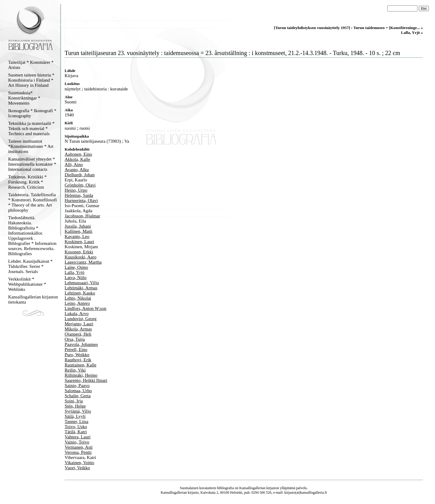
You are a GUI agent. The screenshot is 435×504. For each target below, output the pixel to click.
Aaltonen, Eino (78, 154)
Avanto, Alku (77, 170)
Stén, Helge (75, 406)
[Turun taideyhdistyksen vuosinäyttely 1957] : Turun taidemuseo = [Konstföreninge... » (348, 28)
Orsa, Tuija (75, 339)
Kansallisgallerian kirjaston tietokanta (33, 299)
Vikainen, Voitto (79, 463)
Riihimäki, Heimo (81, 375)
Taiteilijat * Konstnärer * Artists (31, 65)
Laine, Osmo (76, 267)
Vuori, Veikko (77, 468)
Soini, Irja (74, 401)
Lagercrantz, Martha (83, 262)
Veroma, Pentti (78, 452)
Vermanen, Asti (79, 447)
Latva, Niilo (76, 278)
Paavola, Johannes (81, 344)
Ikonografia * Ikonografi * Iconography (32, 113)
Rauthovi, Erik (78, 360)
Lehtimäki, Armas (81, 288)
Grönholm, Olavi (80, 185)
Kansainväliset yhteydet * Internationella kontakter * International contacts (32, 164)
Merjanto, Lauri (79, 324)
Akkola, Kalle (77, 159)
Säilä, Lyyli (75, 416)
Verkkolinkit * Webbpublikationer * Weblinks (27, 284)
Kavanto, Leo (77, 236)
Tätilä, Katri (76, 432)
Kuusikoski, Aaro (81, 257)
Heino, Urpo (76, 190)
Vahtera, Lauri (78, 437)
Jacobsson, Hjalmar (82, 216)
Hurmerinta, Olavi (81, 200)
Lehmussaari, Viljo (82, 283)
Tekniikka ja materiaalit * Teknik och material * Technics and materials (31, 128)
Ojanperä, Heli (78, 334)
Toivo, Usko (76, 427)
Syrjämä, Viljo (78, 411)
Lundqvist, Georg (81, 319)
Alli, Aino (74, 164)
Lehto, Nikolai (78, 298)
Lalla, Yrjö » (412, 33)
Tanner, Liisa (76, 421)
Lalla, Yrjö (74, 272)
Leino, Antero (77, 303)
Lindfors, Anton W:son (85, 308)
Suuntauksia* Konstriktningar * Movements (24, 98)
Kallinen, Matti (79, 231)
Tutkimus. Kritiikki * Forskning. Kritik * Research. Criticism (27, 182)
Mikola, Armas (78, 329)
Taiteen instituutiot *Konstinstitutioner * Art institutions (31, 146)
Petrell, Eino (76, 350)
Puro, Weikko (77, 355)
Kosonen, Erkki (79, 252)
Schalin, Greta (78, 396)
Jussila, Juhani (78, 226)
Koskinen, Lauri (79, 242)
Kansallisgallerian (252, 488)
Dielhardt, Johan (80, 175)
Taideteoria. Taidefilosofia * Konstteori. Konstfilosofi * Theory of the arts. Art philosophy (32, 202)
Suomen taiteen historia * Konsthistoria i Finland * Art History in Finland (31, 80)
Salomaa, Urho (78, 391)
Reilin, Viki (75, 370)
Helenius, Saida (79, 195)
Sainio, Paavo (77, 385)
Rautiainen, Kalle (81, 365)
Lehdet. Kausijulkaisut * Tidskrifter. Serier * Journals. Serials (30, 266)
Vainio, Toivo (77, 442)
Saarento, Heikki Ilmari (86, 380)
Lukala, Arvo (77, 314)
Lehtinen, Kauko (80, 293)
